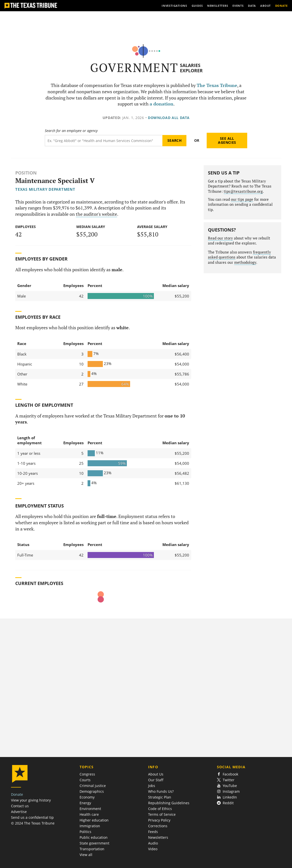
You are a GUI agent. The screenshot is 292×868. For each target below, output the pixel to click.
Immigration (90, 826)
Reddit (225, 803)
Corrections (158, 826)
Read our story (220, 238)
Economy (87, 797)
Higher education (94, 820)
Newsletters (158, 837)
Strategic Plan (160, 797)
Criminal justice (93, 786)
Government (134, 68)
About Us (156, 774)
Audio (153, 843)
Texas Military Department (45, 189)
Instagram (228, 791)
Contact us (20, 806)
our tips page (242, 199)
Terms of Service (162, 814)
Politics (85, 832)
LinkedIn (227, 797)
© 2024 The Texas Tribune (33, 823)
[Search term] (104, 141)
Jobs (152, 786)
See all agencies (227, 140)
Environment (90, 809)
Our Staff (156, 780)
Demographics (92, 791)
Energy (85, 803)
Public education (94, 837)
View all (86, 855)
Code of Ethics (160, 809)
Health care (89, 814)
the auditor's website (96, 214)
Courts (85, 780)
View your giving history (31, 800)
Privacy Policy (159, 820)
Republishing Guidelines (169, 803)
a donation (162, 104)
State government (94, 843)
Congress (87, 774)
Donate (17, 794)
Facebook (228, 774)
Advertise (19, 812)
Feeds (153, 832)
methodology (245, 262)
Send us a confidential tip (32, 817)
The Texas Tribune (217, 85)
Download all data (169, 118)
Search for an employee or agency (71, 131)
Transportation (92, 849)
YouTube (227, 786)
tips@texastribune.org (243, 191)
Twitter (226, 780)
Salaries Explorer (191, 68)
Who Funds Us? (161, 791)
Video (153, 849)
